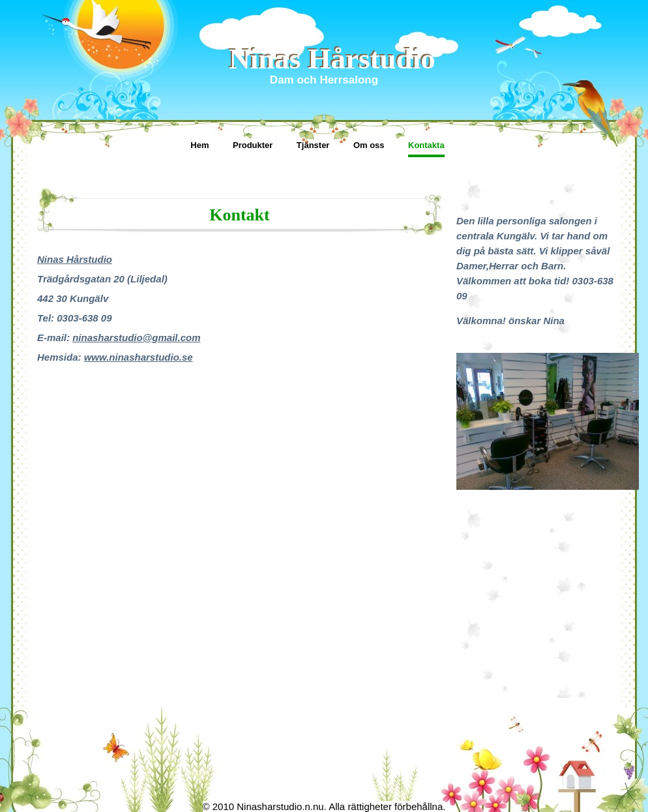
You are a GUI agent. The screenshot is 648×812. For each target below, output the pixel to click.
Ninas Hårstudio (332, 59)
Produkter (253, 145)
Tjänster (313, 145)
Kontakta (426, 145)
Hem (199, 145)
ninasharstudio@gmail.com (136, 338)
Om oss (369, 145)
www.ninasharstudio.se (139, 357)
